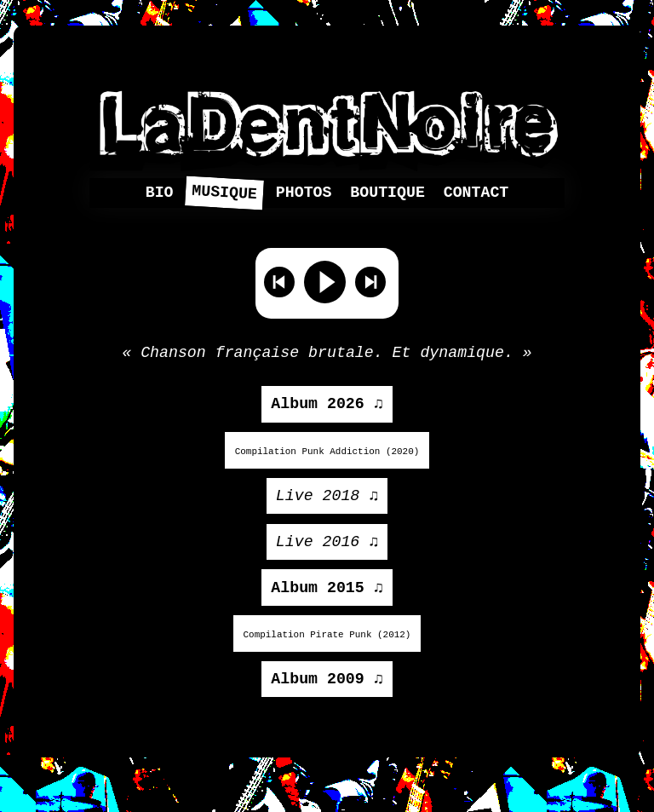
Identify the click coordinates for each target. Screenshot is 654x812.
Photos (304, 193)
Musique (225, 193)
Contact (476, 193)
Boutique (387, 193)
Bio (160, 193)
